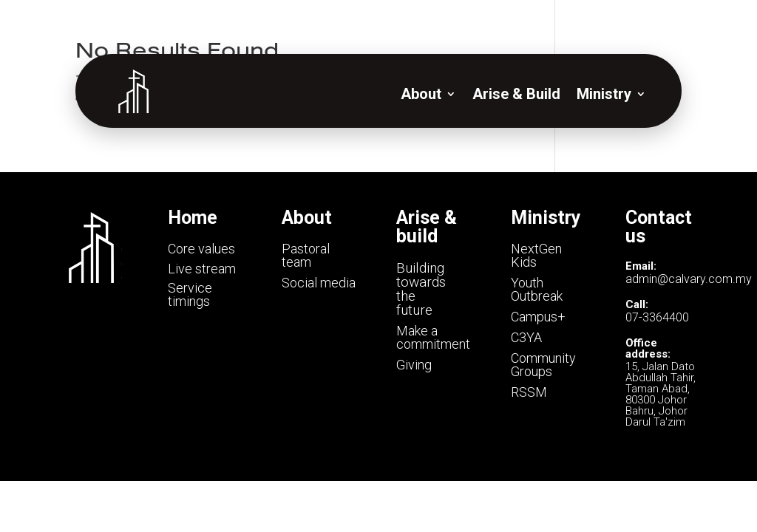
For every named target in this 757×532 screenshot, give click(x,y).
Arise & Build (516, 94)
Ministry (604, 94)
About (421, 94)
